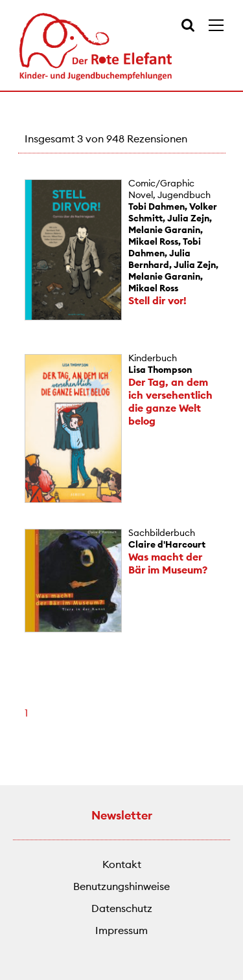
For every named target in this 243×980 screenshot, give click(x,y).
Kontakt (122, 864)
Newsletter (122, 815)
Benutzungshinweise (121, 886)
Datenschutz (122, 908)
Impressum (121, 930)
